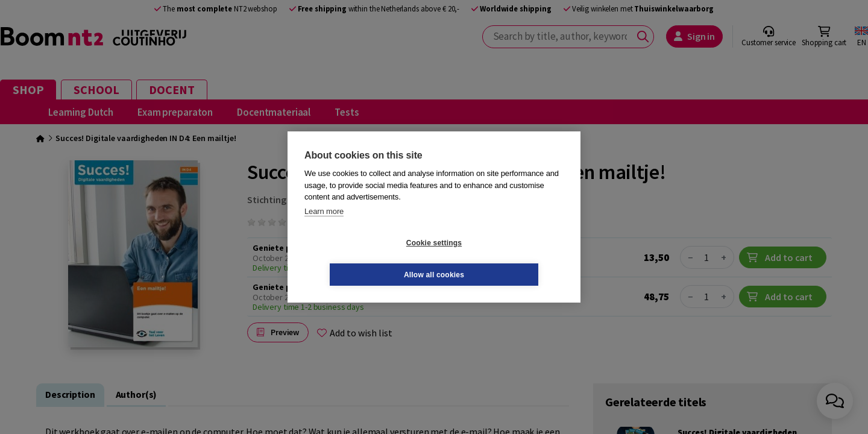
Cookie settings (362, 259)
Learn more (324, 227)
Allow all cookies (506, 259)
